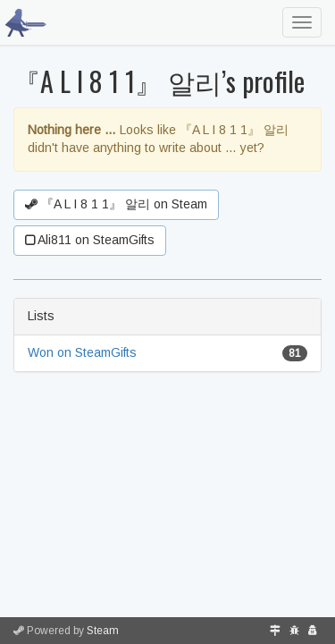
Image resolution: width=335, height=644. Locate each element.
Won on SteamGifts (82, 352)
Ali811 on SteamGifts (90, 240)
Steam (103, 631)
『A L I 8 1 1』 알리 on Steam (116, 204)
